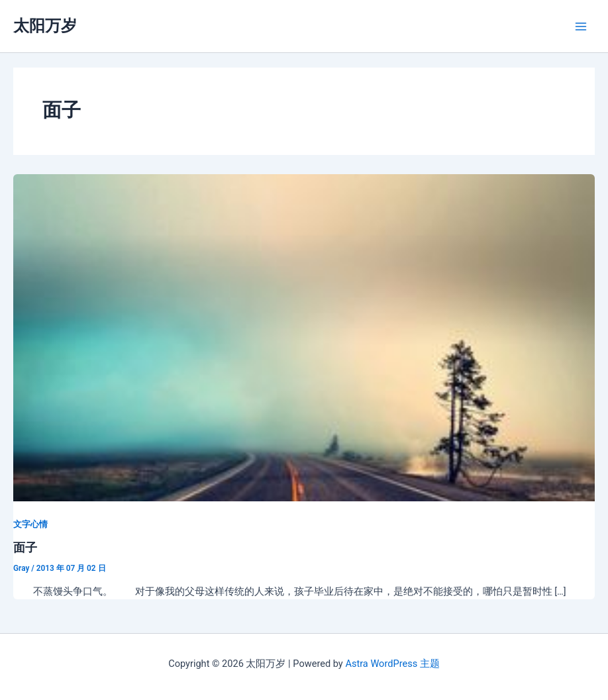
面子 (25, 547)
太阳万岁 (45, 26)
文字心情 (30, 524)
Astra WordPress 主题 (392, 664)
